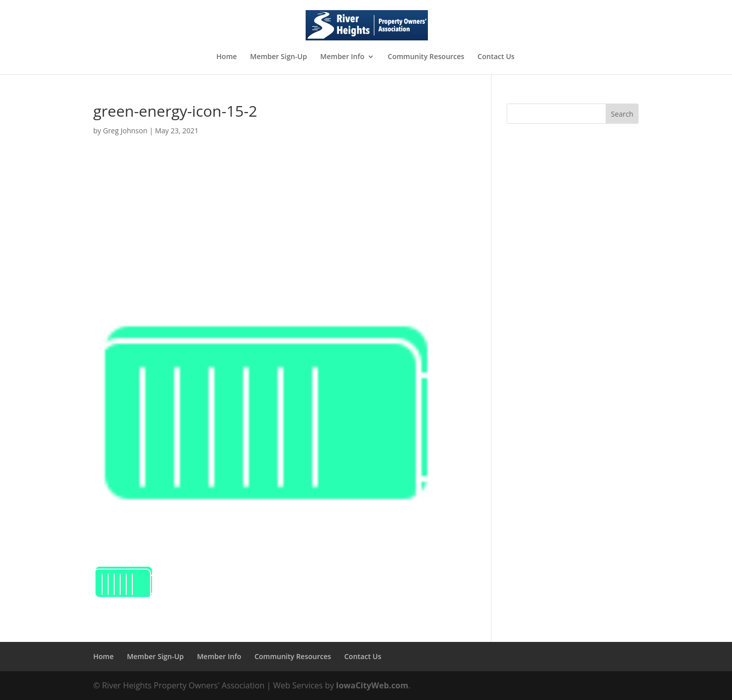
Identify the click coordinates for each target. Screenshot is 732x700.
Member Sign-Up (279, 57)
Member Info (343, 57)
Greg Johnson (125, 131)
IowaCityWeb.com (372, 685)
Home (227, 57)
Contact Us (496, 57)
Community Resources (426, 57)
